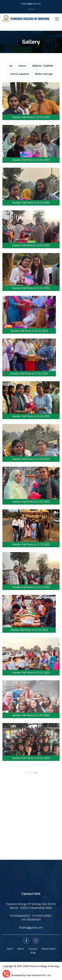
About (21, 949)
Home (10, 949)
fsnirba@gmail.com (31, 4)
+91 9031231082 (42, 916)
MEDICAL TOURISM (43, 66)
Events (22, 66)
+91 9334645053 (20, 916)
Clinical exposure (20, 74)
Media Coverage (44, 74)
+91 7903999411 (31, 920)
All (11, 66)
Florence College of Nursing (44, 966)
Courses (33, 949)
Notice (31, 9)
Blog (33, 953)
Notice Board (49, 949)
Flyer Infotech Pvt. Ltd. (39, 975)
